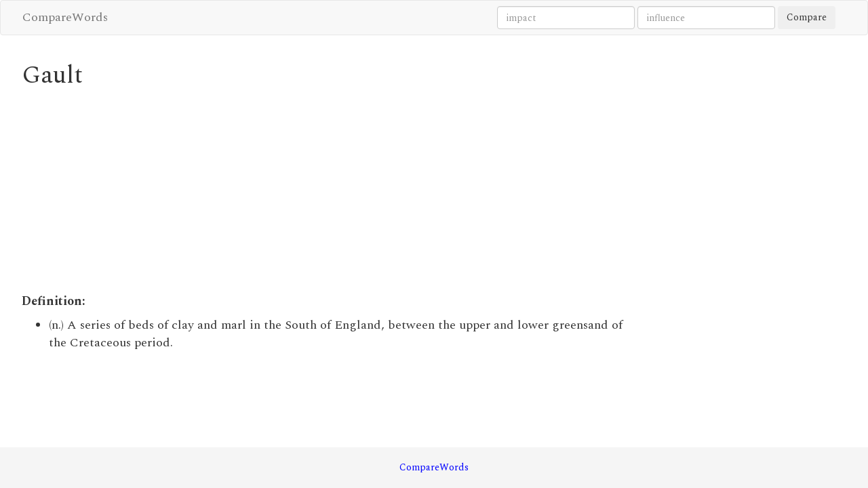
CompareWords (65, 17)
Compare (807, 17)
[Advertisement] (329, 191)
